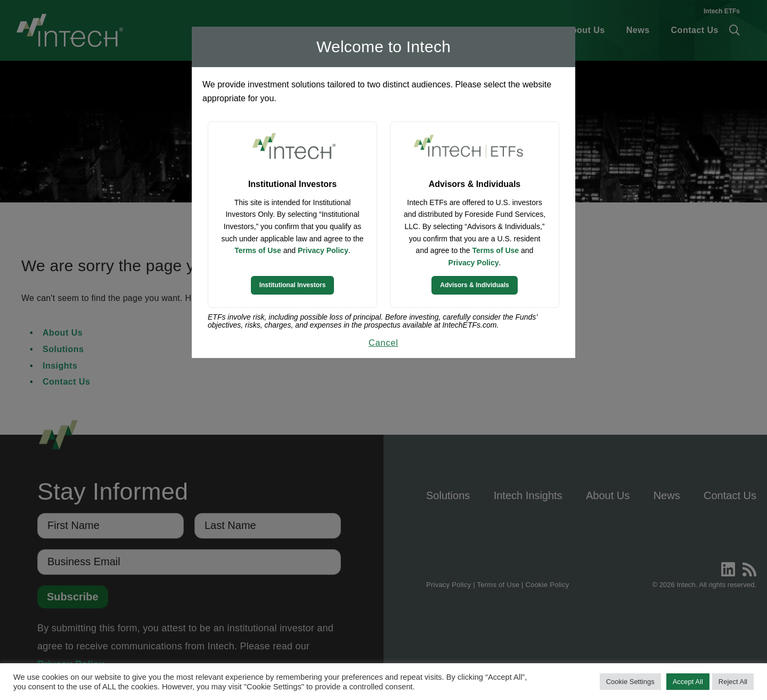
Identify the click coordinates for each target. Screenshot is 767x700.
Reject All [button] (733, 682)
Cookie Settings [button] (630, 682)
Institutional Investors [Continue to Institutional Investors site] (293, 285)
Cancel (383, 343)
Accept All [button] (688, 682)
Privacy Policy (323, 250)
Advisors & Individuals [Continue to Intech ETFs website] (474, 285)
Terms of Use (258, 250)
